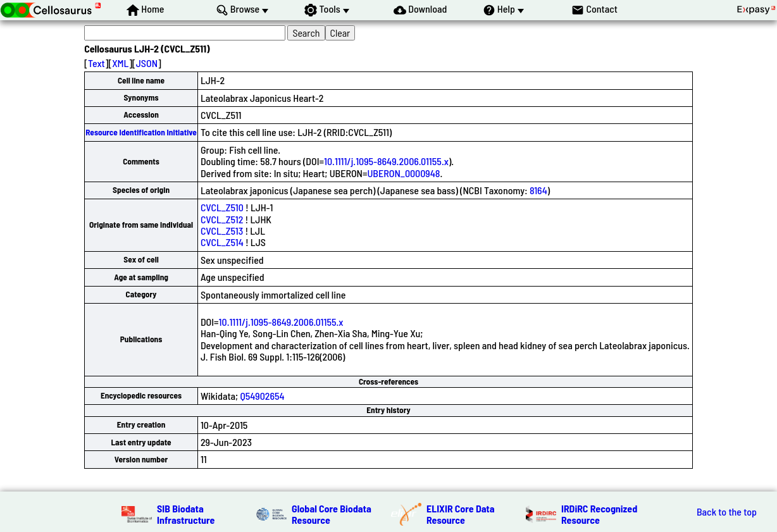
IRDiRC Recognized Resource (599, 514)
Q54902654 (262, 396)
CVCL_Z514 (222, 242)
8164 (538, 190)
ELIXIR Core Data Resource (461, 514)
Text (96, 63)
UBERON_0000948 (404, 173)
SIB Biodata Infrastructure (186, 514)
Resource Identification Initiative (141, 132)
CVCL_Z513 (222, 231)
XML (120, 63)
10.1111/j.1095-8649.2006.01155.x (386, 161)
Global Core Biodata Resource (332, 514)
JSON (147, 63)
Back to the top (727, 512)
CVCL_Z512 (222, 219)
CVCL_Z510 (222, 207)
